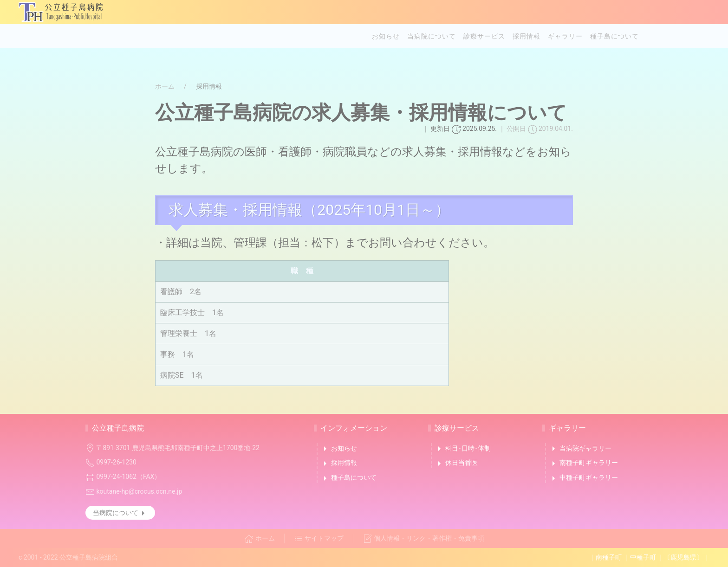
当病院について (432, 36)
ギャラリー (565, 36)
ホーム (165, 86)
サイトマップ (319, 539)
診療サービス (484, 36)
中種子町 (643, 557)
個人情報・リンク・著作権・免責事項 (423, 539)
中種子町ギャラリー (583, 478)
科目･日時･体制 (463, 449)
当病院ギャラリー (580, 449)
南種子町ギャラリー (583, 464)
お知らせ (386, 36)
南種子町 (609, 557)
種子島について (614, 36)
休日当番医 (456, 464)
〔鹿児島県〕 (683, 557)
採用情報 (526, 36)
